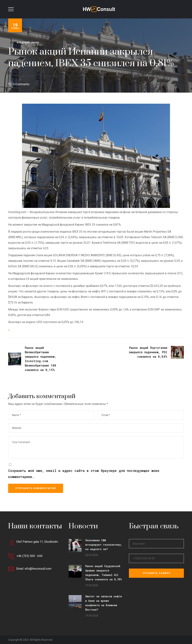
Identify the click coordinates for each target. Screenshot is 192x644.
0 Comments (21, 84)
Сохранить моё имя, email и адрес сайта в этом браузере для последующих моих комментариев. (84, 474)
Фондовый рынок (28, 42)
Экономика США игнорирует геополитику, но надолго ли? (104, 545)
